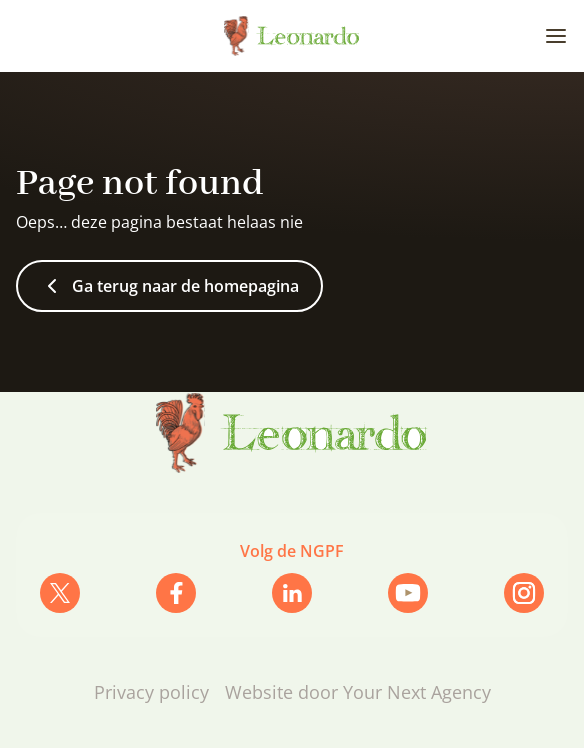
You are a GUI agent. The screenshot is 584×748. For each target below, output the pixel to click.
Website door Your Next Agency (358, 692)
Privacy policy (151, 692)
